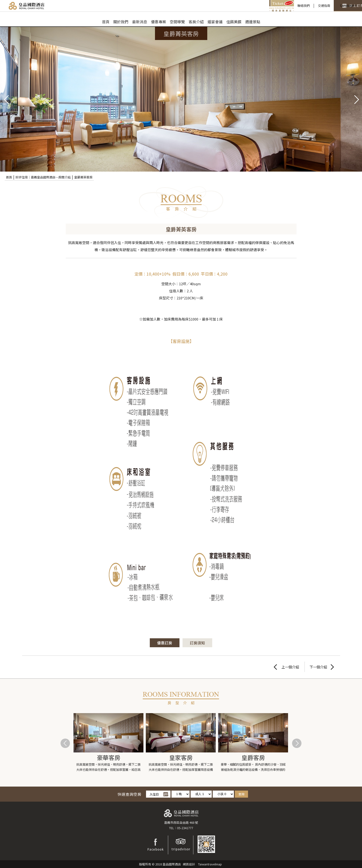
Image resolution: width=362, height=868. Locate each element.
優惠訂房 (165, 643)
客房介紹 (196, 22)
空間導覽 (177, 22)
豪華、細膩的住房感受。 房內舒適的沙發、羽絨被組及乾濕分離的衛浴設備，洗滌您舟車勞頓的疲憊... (253, 767)
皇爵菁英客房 (83, 177)
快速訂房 (314, 6)
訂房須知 (197, 643)
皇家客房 (181, 757)
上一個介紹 (290, 667)
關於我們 (121, 22)
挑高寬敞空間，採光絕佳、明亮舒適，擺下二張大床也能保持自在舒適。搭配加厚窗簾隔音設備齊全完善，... (181, 767)
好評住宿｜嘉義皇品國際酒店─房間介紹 (43, 177)
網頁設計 (189, 864)
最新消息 (140, 22)
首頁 (106, 22)
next (356, 99)
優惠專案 (159, 22)
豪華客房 (109, 757)
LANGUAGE (348, 6)
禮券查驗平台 (243, 6)
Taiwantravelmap (210, 864)
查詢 (241, 794)
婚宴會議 (215, 22)
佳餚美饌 (234, 22)
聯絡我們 (265, 6)
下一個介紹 (318, 667)
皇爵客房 (253, 757)
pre (6, 99)
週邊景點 (253, 22)
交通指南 (285, 6)
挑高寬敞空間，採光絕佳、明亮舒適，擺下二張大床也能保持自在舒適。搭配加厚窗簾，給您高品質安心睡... (108, 767)
